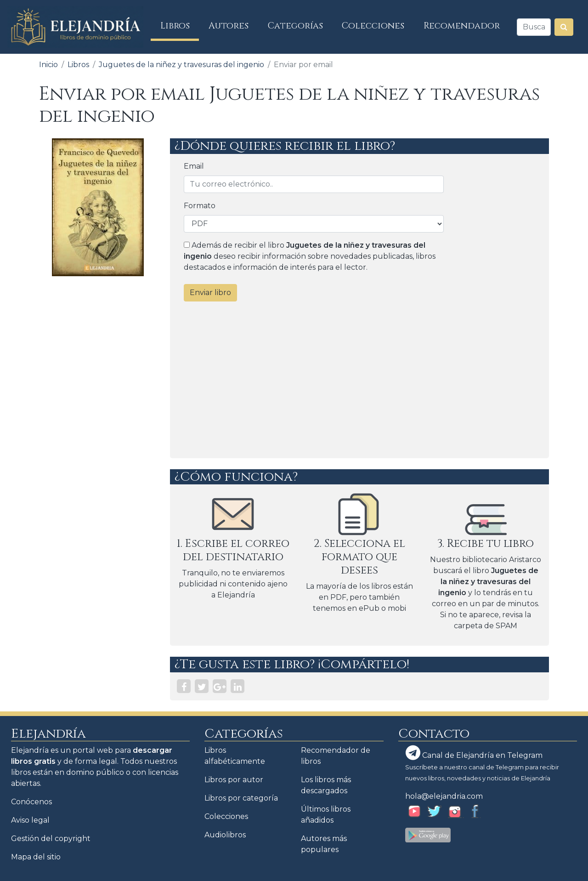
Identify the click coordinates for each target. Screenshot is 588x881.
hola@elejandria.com (444, 796)
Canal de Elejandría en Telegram (474, 753)
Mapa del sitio (36, 857)
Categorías (295, 26)
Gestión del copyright (51, 838)
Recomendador (462, 26)
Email (194, 166)
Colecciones (373, 26)
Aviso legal (30, 820)
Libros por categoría (241, 798)
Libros (180, 26)
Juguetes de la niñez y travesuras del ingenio (181, 65)
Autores (229, 26)
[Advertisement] (359, 380)
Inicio (48, 65)
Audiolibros (225, 835)
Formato (200, 206)
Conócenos (31, 802)
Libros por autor (234, 780)
